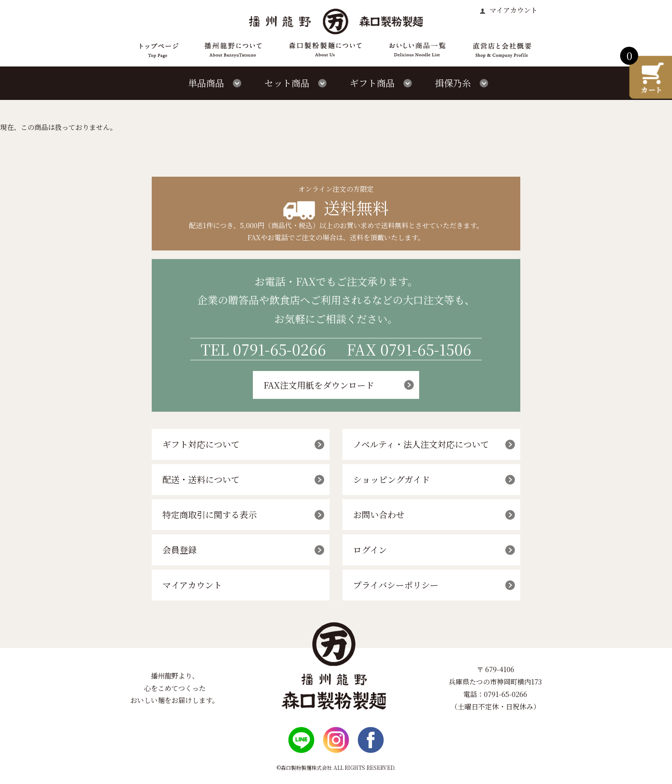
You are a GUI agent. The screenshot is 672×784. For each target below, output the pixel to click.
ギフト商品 (372, 83)
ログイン (370, 550)
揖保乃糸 (453, 83)
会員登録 (180, 550)
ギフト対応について (201, 444)
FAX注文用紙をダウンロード (319, 385)
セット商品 (287, 83)
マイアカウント (513, 10)
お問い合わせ (379, 514)
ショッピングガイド (391, 479)
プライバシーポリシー (396, 585)
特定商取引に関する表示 (210, 514)
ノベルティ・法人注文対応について (421, 444)
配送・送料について (201, 479)
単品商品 (206, 83)
